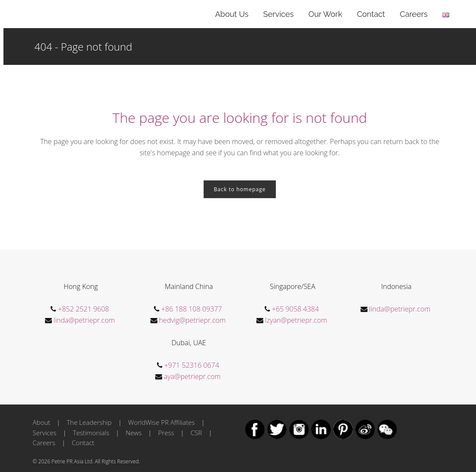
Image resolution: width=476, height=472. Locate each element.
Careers (44, 443)
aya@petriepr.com (192, 376)
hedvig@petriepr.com (192, 320)
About (42, 422)
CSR (196, 433)
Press (166, 433)
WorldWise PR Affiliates (161, 422)
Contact (83, 443)
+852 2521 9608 (83, 309)
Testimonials (91, 433)
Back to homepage (240, 189)
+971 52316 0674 (192, 365)
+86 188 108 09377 (192, 309)
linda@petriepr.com (84, 320)
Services (45, 433)
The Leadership (89, 422)
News (134, 433)
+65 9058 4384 (296, 309)
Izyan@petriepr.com (296, 320)
